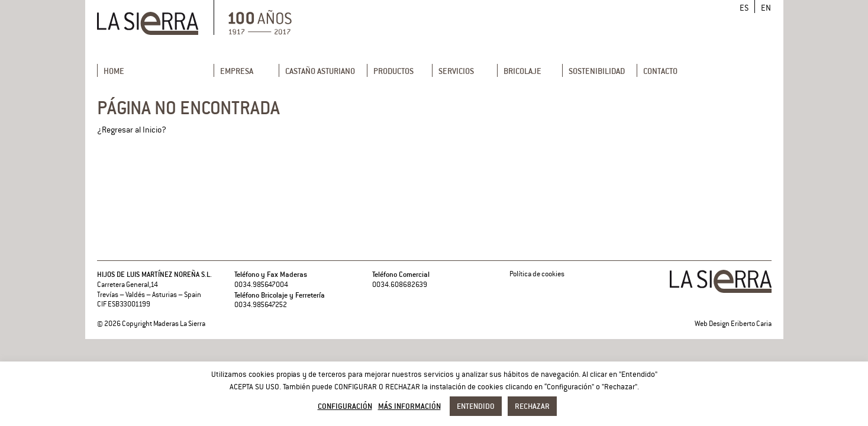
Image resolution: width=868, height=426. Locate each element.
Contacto (660, 71)
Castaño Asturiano (320, 71)
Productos (393, 71)
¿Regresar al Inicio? (132, 130)
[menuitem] (744, 8)
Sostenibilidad (597, 71)
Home (114, 71)
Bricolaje (522, 71)
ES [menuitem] (744, 8)
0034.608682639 (400, 285)
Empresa (237, 71)
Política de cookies (537, 274)
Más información (409, 406)
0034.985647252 (261, 305)
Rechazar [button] (532, 406)
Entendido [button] (476, 406)
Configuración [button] (345, 406)
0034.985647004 (261, 285)
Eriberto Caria (751, 324)
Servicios (456, 71)
